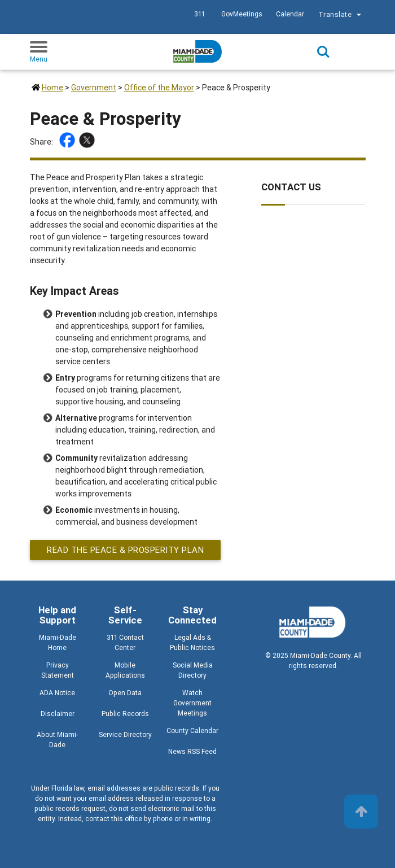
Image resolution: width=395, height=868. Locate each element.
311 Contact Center (125, 642)
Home (52, 88)
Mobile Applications (125, 670)
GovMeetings (242, 14)
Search (323, 52)
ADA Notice (57, 693)
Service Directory (125, 734)
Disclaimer (58, 714)
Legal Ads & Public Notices (192, 642)
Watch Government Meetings (192, 703)
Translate (341, 16)
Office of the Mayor (159, 88)
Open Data (125, 693)
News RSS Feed (192, 751)
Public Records (125, 714)
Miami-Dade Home (58, 642)
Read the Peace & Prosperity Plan (125, 550)
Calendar (290, 14)
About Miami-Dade (57, 740)
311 (199, 14)
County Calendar (192, 730)
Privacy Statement (58, 670)
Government (94, 88)
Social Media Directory (193, 670)
